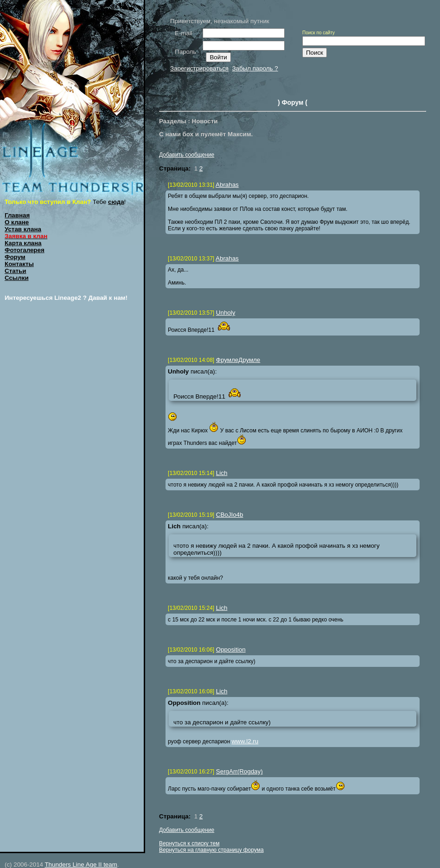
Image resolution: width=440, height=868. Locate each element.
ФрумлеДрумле (238, 360)
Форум (15, 257)
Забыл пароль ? (255, 68)
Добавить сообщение (187, 155)
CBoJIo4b (230, 515)
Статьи (15, 271)
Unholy (226, 313)
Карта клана (23, 243)
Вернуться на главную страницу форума (211, 850)
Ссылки (17, 278)
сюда (116, 202)
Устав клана (23, 229)
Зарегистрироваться (199, 68)
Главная (17, 215)
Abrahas (227, 185)
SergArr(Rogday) (239, 771)
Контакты (19, 264)
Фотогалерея (25, 250)
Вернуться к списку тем (189, 843)
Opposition (231, 649)
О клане (17, 222)
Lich (222, 473)
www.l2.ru (245, 741)
